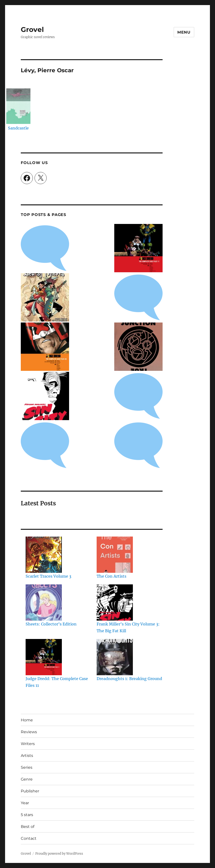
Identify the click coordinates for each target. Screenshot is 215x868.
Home (27, 720)
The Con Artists (111, 576)
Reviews (29, 732)
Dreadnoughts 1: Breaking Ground (129, 679)
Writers (28, 744)
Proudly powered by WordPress (59, 854)
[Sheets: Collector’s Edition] (44, 603)
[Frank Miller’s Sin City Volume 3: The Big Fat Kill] (115, 603)
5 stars (27, 815)
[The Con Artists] (115, 555)
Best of (28, 827)
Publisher (30, 791)
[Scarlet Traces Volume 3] (44, 555)
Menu (184, 32)
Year (25, 803)
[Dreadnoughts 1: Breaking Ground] (115, 657)
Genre (27, 779)
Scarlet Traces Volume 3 (48, 576)
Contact (29, 838)
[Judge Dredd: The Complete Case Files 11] (44, 657)
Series (27, 767)
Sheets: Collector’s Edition (51, 624)
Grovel (32, 29)
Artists (27, 756)
